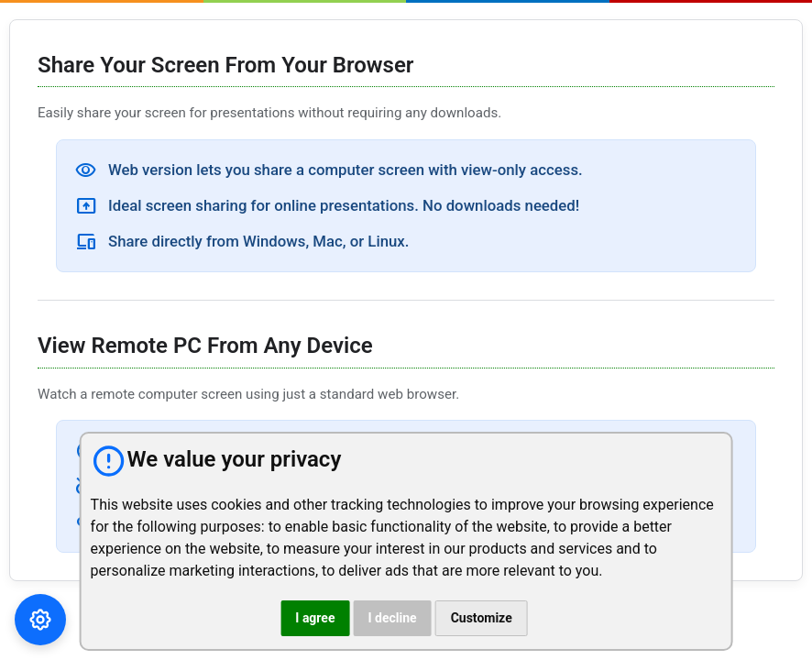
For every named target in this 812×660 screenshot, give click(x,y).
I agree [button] (315, 618)
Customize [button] (482, 618)
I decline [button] (392, 618)
